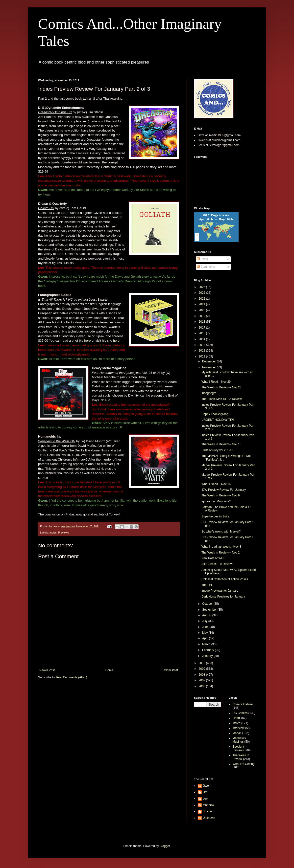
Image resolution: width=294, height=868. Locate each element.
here (87, 341)
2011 (202, 356)
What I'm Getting (244, 764)
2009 (202, 669)
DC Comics (240, 713)
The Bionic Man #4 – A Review (222, 399)
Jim (205, 792)
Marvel (237, 733)
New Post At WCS (213, 558)
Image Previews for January (220, 591)
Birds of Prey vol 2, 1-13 (217, 450)
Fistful (237, 718)
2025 (202, 293)
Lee (205, 799)
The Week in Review (241, 757)
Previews (64, 533)
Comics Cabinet (243, 704)
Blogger (165, 846)
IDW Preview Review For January (224, 490)
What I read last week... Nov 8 (221, 547)
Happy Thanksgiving (215, 414)
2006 (202, 686)
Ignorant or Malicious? (216, 501)
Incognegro (209, 393)
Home (109, 670)
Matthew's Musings (239, 740)
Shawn (207, 811)
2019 (202, 316)
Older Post (171, 670)
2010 (202, 663)
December (209, 361)
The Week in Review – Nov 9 (221, 495)
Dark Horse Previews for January (223, 597)
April (206, 638)
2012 (202, 351)
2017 (202, 328)
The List (207, 585)
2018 (202, 322)
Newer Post (47, 670)
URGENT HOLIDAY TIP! (218, 420)
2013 (202, 345)
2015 (202, 333)
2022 (202, 299)
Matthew (208, 805)
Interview (239, 728)
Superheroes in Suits (215, 516)
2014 (202, 339)
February (208, 650)
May (205, 633)
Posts (202, 259)
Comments (206, 267)
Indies (53, 533)
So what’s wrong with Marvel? (221, 532)
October (208, 604)
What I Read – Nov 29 (216, 382)
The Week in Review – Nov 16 (221, 444)
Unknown (209, 818)
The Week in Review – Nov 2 (221, 553)
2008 (202, 675)
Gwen (207, 786)
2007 (202, 680)
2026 (202, 287)
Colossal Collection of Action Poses (225, 579)
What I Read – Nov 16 (216, 484)
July (205, 621)
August (207, 615)
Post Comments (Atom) (72, 677)
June (206, 627)
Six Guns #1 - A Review (217, 564)
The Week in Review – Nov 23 (221, 387)
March (207, 644)
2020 (202, 310)
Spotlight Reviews (238, 748)
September (210, 610)
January (208, 656)
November (209, 367)
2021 (202, 304)
